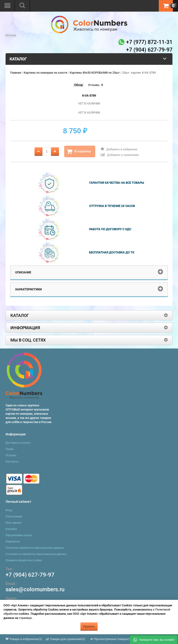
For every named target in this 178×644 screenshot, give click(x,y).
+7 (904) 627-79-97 (30, 575)
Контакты (12, 462)
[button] (154, 639)
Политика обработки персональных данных (35, 548)
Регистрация (14, 516)
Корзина (11, 529)
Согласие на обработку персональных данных (36, 554)
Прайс (10, 449)
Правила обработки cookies (24, 560)
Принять (89, 626)
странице (25, 618)
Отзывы (94, 85)
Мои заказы (14, 523)
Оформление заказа (19, 535)
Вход (9, 510)
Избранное (13, 542)
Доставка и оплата (18, 443)
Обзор (78, 85)
